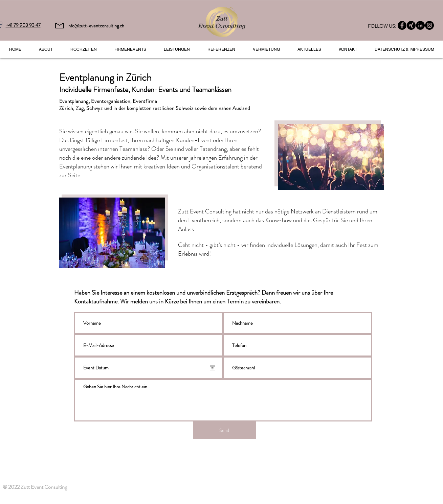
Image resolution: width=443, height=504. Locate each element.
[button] (177, 49)
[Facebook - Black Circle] (402, 25)
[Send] (224, 430)
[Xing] (411, 25)
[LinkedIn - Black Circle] (420, 25)
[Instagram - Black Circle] (429, 25)
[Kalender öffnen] (213, 368)
